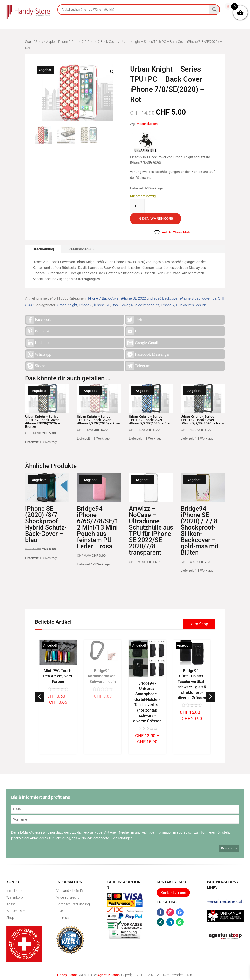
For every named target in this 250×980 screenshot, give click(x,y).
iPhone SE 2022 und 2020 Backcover (150, 295)
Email (135, 328)
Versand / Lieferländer (73, 888)
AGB (60, 908)
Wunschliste (15, 908)
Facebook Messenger (148, 351)
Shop (39, 39)
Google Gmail (142, 340)
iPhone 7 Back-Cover (102, 39)
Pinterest (38, 328)
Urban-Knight (67, 302)
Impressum (65, 915)
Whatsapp (39, 351)
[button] (112, 69)
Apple (50, 39)
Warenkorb (15, 894)
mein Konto (15, 888)
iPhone (63, 39)
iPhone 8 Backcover (195, 295)
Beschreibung (43, 246)
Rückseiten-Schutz (191, 302)
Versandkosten (147, 121)
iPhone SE (102, 302)
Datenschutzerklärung (73, 901)
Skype (36, 363)
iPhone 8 (86, 302)
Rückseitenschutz (145, 302)
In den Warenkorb (155, 215)
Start (29, 39)
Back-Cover (121, 302)
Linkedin (38, 340)
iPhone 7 (77, 39)
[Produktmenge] (137, 203)
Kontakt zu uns (173, 890)
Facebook (39, 317)
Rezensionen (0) (81, 246)
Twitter (136, 317)
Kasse (11, 901)
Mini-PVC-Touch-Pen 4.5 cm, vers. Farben (103, 673)
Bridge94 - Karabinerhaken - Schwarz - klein (147, 673)
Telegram (138, 363)
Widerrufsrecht (68, 894)
